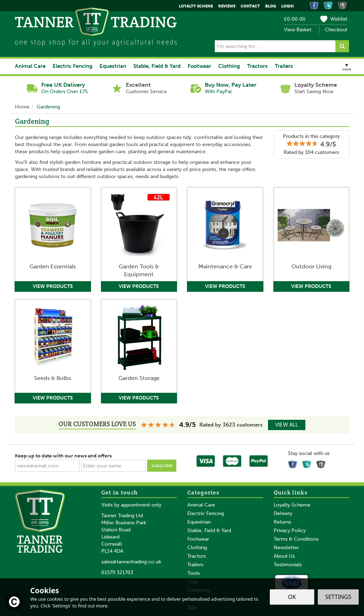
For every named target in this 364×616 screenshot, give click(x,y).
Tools (194, 573)
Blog (271, 6)
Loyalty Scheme (292, 505)
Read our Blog (308, 463)
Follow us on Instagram (322, 463)
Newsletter (286, 548)
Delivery (283, 513)
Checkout (336, 30)
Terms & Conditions (296, 539)
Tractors (197, 556)
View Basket (298, 30)
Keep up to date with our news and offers (63, 456)
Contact (250, 6)
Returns (282, 522)
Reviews (227, 6)
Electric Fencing (206, 513)
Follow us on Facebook (294, 463)
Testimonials (288, 565)
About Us (284, 556)
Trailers (195, 565)
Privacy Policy (290, 531)
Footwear (198, 539)
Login (287, 6)
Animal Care (201, 505)
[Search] (275, 46)
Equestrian (199, 522)
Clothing (197, 548)
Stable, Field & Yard (209, 531)
